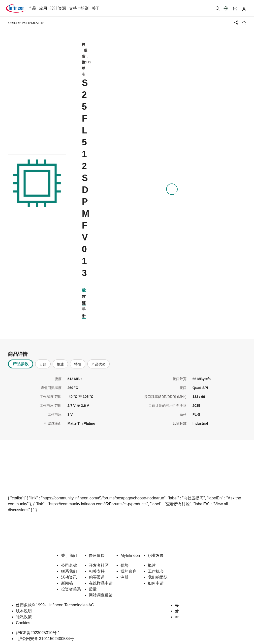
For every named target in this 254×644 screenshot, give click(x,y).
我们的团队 (158, 576)
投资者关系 (71, 587)
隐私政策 (24, 615)
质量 (93, 587)
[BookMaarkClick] (244, 23)
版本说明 (24, 609)
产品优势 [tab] (98, 362)
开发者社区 (99, 564)
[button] (226, 8)
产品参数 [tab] (21, 362)
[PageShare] (235, 23)
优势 (125, 564)
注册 (125, 576)
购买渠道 (97, 576)
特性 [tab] (78, 362)
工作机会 (156, 570)
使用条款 (24, 603)
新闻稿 (67, 581)
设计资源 (58, 8)
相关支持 (97, 570)
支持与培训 (79, 8)
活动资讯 (69, 576)
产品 (32, 8)
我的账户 (128, 570)
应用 (43, 8)
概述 (152, 564)
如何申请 (156, 581)
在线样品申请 (101, 581)
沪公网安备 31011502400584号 (45, 637)
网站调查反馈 (101, 593)
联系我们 (69, 570)
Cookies (23, 621)
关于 (96, 8)
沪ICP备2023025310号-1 (38, 631)
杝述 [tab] (60, 362)
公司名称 (69, 564)
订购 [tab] (43, 362)
